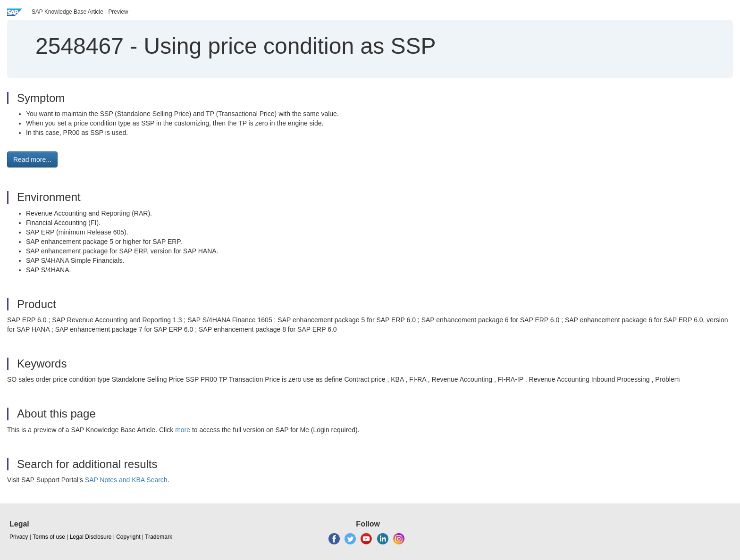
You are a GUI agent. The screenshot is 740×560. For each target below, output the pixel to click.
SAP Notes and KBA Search (126, 480)
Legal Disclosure (91, 537)
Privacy (19, 537)
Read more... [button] (32, 159)
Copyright (128, 537)
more (183, 430)
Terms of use (49, 537)
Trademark (159, 537)
